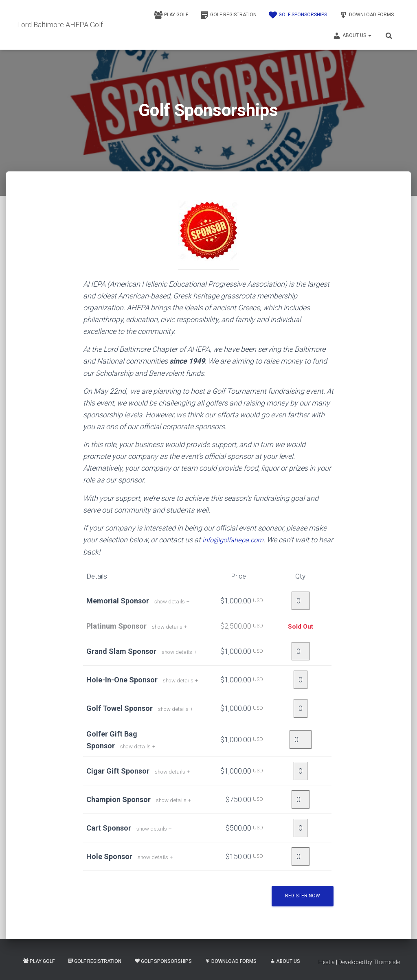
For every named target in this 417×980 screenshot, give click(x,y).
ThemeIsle (387, 962)
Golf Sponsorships (298, 15)
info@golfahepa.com (236, 540)
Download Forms (367, 15)
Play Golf (171, 15)
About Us (352, 36)
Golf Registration (228, 15)
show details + (174, 601)
